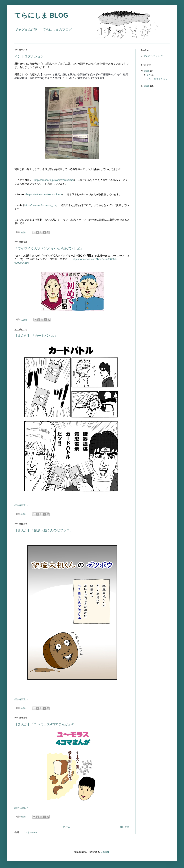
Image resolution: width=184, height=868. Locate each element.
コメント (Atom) (29, 832)
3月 (149, 75)
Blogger (105, 852)
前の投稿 (124, 827)
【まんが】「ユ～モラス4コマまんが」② (44, 724)
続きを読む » (21, 505)
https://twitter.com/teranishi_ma (44, 194)
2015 (147, 86)
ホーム (67, 827)
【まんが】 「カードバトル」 (36, 336)
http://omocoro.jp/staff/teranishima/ (54, 180)
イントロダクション (29, 56)
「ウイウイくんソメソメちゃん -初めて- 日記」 (49, 248)
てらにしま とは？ (153, 56)
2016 (147, 71)
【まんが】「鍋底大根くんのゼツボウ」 (44, 530)
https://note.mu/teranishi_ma (40, 205)
